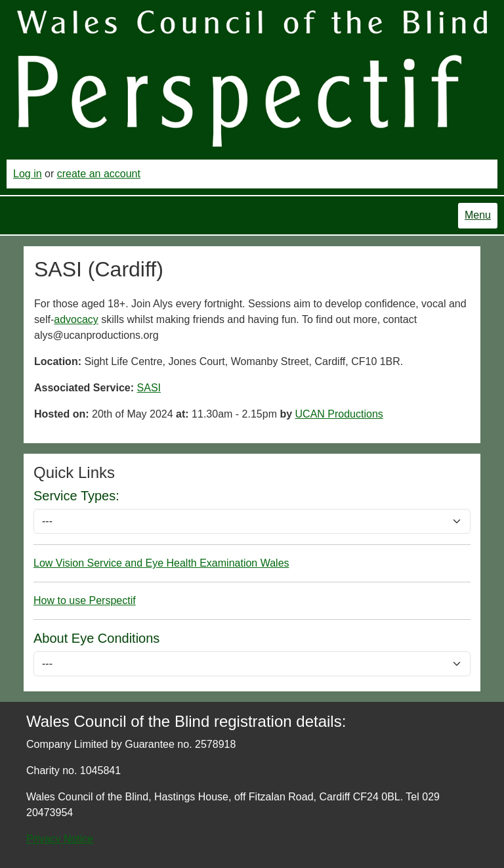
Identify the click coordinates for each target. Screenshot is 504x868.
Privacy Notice (60, 839)
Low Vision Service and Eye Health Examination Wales (161, 563)
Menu (478, 215)
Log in (28, 174)
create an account (99, 174)
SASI (149, 388)
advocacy (76, 319)
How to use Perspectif (85, 600)
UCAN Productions (339, 414)
